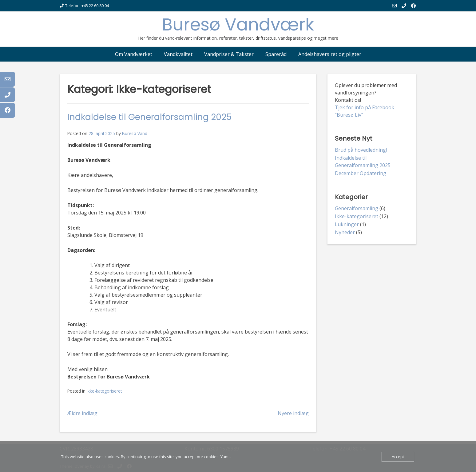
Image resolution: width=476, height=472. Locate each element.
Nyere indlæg (293, 413)
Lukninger (347, 224)
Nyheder (345, 232)
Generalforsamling (357, 208)
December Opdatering (361, 173)
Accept (398, 457)
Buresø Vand (135, 133)
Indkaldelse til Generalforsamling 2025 (149, 117)
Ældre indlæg (82, 413)
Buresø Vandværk (238, 24)
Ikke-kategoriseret (104, 391)
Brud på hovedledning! (361, 150)
